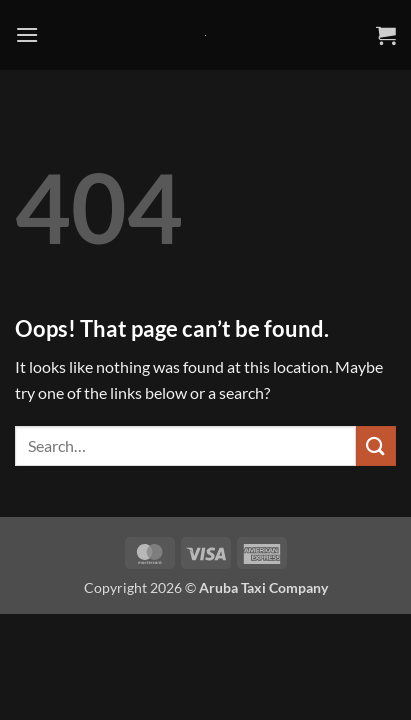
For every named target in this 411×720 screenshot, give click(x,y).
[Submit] (376, 445)
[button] (27, 34)
